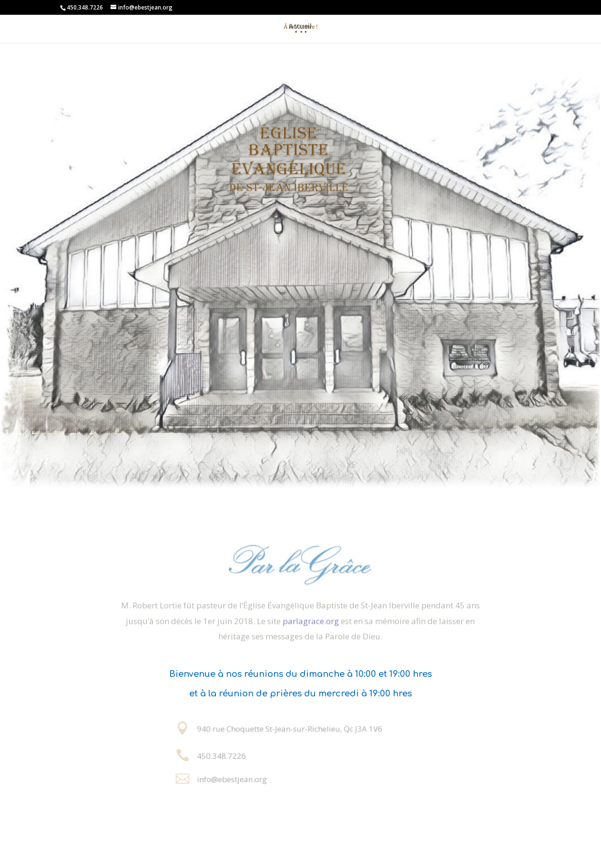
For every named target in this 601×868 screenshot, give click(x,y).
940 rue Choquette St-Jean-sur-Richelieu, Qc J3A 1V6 (290, 729)
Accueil (300, 26)
